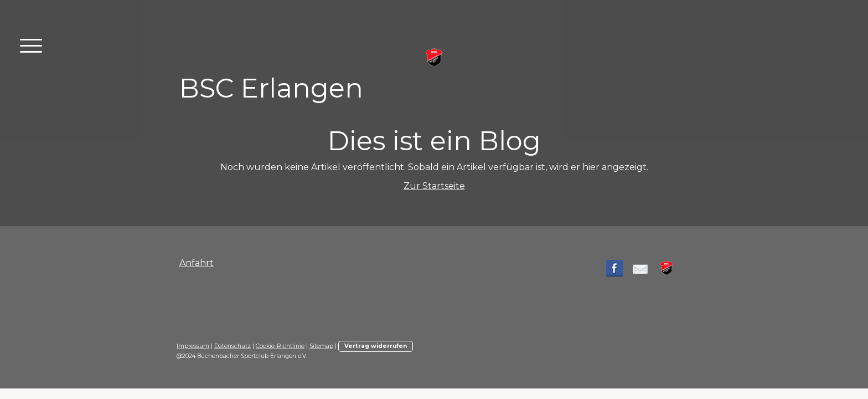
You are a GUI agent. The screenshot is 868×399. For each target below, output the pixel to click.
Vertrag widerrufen (376, 346)
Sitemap (321, 346)
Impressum (193, 346)
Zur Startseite (434, 186)
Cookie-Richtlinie (280, 346)
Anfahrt (197, 263)
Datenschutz (232, 346)
